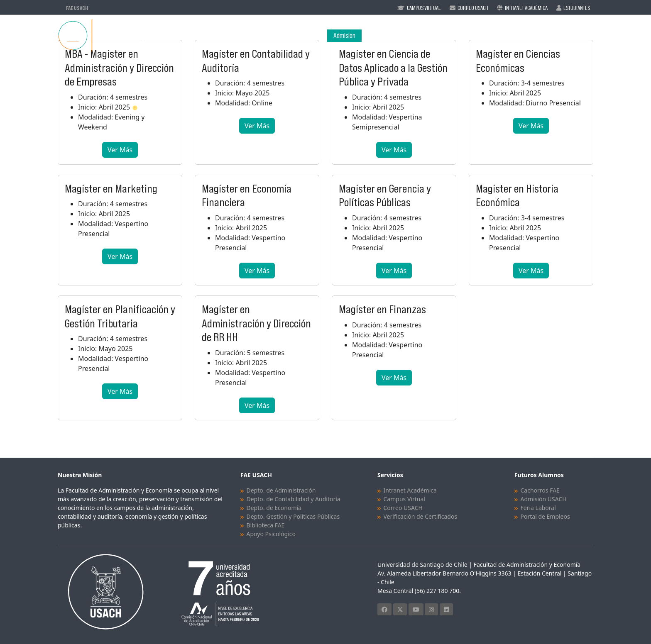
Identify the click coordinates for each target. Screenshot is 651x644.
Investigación (522, 35)
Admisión (344, 35)
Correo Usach (473, 8)
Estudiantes (577, 8)
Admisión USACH (544, 499)
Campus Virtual (424, 8)
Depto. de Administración (281, 490)
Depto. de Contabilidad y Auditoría (294, 499)
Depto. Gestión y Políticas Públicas (293, 516)
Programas (422, 35)
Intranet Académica (526, 8)
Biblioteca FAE (266, 525)
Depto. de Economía (274, 508)
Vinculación (572, 35)
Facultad (379, 35)
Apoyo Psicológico (271, 534)
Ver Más (120, 150)
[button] (135, 107)
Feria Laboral (538, 508)
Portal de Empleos (545, 516)
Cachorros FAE (540, 490)
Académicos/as (475, 35)
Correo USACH (403, 508)
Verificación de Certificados (421, 516)
